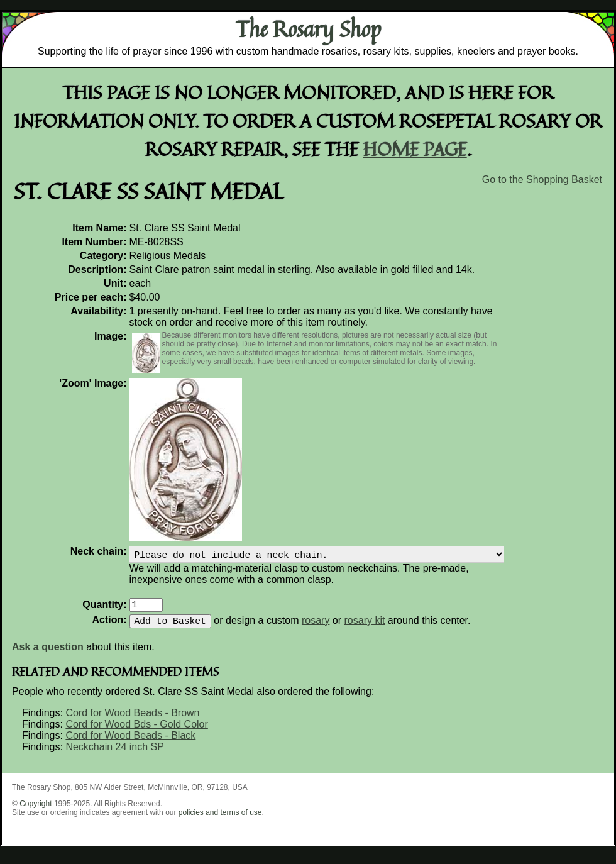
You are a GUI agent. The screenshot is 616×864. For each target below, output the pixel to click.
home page (415, 149)
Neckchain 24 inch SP (115, 754)
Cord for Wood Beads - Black (130, 743)
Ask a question (48, 654)
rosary (316, 628)
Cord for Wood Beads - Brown (132, 720)
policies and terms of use (220, 820)
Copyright (36, 811)
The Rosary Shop (308, 29)
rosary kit (365, 628)
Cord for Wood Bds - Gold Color (136, 732)
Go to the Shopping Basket (542, 180)
